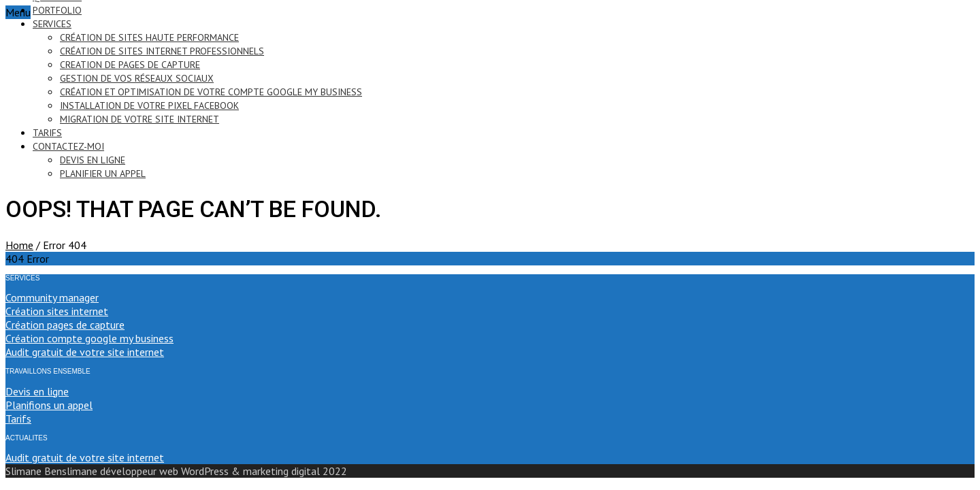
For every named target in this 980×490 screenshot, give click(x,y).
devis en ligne (93, 160)
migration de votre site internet (140, 119)
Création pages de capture (65, 325)
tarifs (47, 133)
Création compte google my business (89, 338)
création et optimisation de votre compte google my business (211, 92)
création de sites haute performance (149, 37)
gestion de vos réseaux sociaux (137, 78)
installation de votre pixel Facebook (149, 105)
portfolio (57, 10)
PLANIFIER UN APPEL (103, 174)
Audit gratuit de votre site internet (85, 352)
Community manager (52, 297)
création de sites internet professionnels (162, 51)
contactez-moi (68, 146)
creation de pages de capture (130, 65)
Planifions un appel (49, 405)
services (52, 24)
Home (19, 245)
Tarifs (18, 419)
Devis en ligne (37, 391)
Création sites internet (57, 311)
